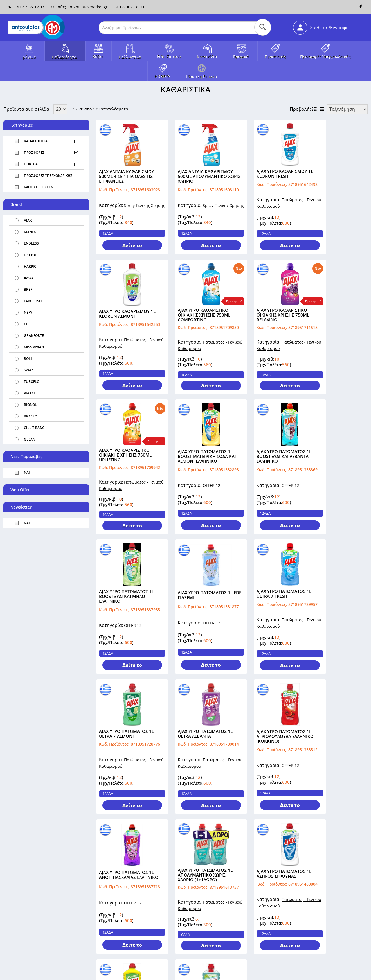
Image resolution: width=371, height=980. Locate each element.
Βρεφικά (241, 57)
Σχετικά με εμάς (111, 898)
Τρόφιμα (28, 57)
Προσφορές (275, 57)
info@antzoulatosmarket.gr (79, 7)
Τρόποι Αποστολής (113, 906)
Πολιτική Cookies (354, 973)
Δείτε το (127, 246)
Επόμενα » (163, 830)
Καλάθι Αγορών (240, 921)
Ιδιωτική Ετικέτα (202, 76)
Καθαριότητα (64, 57)
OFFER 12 (341, 348)
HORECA (162, 76)
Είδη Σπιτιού (169, 56)
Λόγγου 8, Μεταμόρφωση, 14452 (34, 949)
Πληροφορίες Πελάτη (246, 898)
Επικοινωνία (164, 898)
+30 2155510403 (26, 7)
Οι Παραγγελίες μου (245, 914)
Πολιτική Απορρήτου (316, 973)
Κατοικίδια (207, 57)
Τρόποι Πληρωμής (113, 914)
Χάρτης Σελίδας (167, 906)
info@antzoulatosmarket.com (31, 935)
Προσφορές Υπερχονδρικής (325, 57)
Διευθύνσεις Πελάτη (245, 906)
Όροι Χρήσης (108, 921)
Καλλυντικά (130, 57)
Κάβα (98, 56)
